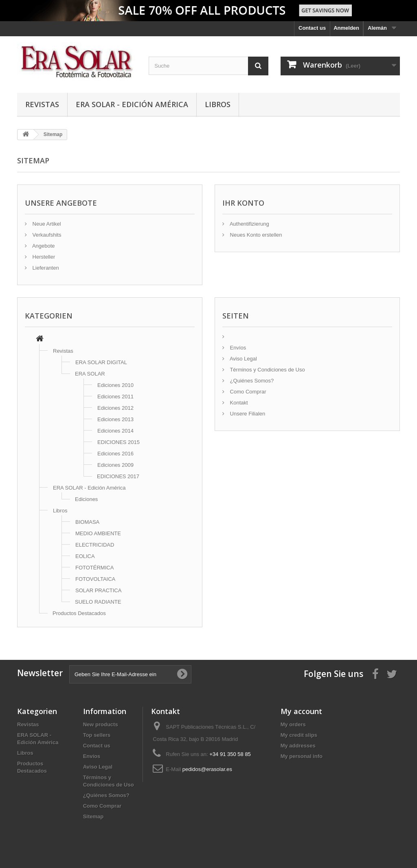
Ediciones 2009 (115, 465)
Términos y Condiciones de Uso (267, 370)
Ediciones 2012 (115, 408)
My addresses (298, 746)
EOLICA (85, 556)
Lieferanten (45, 268)
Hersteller (43, 257)
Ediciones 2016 (115, 454)
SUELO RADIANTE (98, 602)
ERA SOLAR (90, 374)
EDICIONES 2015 (119, 442)
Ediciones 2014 (115, 431)
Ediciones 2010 (115, 385)
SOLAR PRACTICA (98, 590)
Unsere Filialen (247, 414)
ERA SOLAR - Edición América (132, 104)
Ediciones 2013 (115, 419)
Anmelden (346, 28)
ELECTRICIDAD (95, 545)
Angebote (43, 246)
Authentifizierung (249, 224)
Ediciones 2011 (115, 397)
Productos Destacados (79, 613)
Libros (218, 104)
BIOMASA (87, 522)
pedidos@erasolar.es (207, 769)
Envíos (237, 348)
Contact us (312, 28)
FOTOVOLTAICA (95, 579)
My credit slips (299, 735)
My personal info (302, 756)
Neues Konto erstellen (255, 235)
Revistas (42, 104)
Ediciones (86, 499)
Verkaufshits (46, 235)
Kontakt (238, 403)
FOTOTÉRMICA (94, 568)
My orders (293, 724)
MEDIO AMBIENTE (98, 533)
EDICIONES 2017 (118, 476)
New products (101, 724)
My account (301, 711)
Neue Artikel (46, 224)
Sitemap (93, 816)
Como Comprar (247, 392)
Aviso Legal (243, 359)
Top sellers (97, 735)
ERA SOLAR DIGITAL (101, 362)
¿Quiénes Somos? (251, 381)
